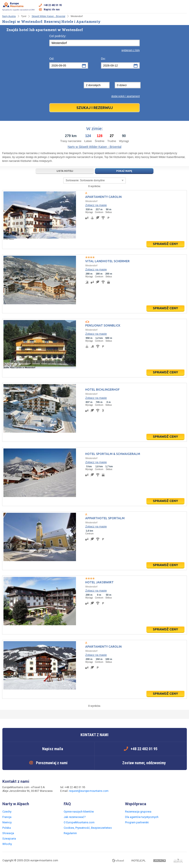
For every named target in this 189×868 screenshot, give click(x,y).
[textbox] (94, 43)
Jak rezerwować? (75, 817)
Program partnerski (137, 822)
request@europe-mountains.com (89, 791)
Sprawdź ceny (165, 244)
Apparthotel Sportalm (105, 518)
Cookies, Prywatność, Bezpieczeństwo (88, 828)
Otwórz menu (184, 7)
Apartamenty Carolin (103, 197)
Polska (7, 828)
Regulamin (70, 833)
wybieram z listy (131, 50)
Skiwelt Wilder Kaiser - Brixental (48, 16)
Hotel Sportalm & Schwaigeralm (113, 454)
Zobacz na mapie (96, 205)
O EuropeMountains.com (79, 822)
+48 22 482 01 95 (53, 5)
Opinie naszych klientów (79, 812)
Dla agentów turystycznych (142, 817)
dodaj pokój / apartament (125, 96)
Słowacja (8, 833)
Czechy (7, 812)
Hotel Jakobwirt (99, 582)
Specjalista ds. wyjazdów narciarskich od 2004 (19, 6)
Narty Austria (9, 16)
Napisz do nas (52, 9)
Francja (7, 817)
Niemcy (7, 822)
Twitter (129, 789)
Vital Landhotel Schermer (107, 261)
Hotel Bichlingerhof (102, 390)
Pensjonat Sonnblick (103, 325)
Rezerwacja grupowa (138, 812)
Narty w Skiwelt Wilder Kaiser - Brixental (94, 147)
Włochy (7, 844)
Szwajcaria (9, 839)
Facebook (120, 789)
